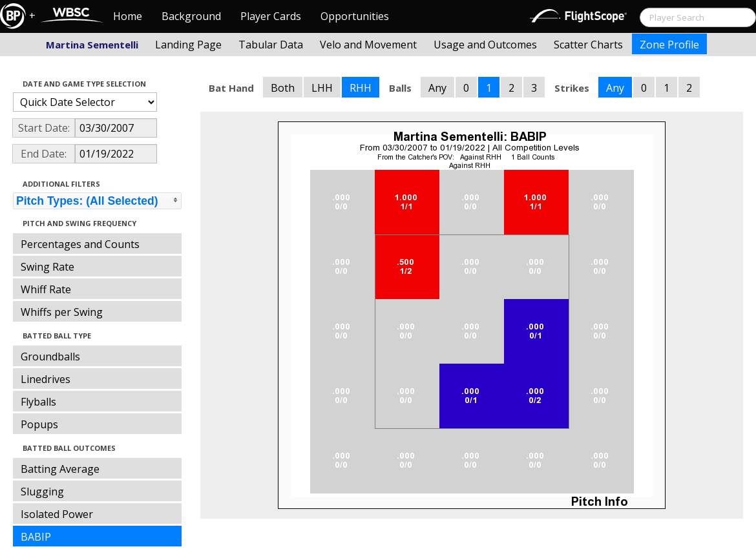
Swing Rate (47, 267)
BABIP (36, 537)
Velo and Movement (368, 45)
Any (437, 88)
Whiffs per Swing (62, 312)
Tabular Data (271, 45)
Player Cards (271, 16)
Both (283, 88)
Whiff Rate (46, 289)
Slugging (42, 492)
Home (128, 16)
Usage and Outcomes (485, 45)
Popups (39, 424)
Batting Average (60, 469)
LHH (322, 88)
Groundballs (50, 357)
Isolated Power (57, 514)
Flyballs (38, 402)
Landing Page (188, 45)
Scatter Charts (588, 45)
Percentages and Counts (80, 244)
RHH (361, 88)
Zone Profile (669, 45)
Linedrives (46, 379)
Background (191, 16)
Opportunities (355, 16)
